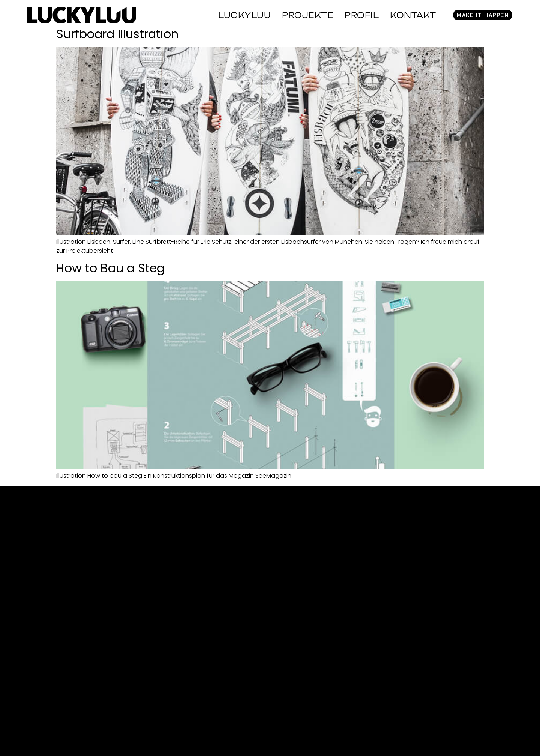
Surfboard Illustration (117, 34)
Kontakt (413, 15)
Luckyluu (244, 15)
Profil (362, 15)
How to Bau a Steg (110, 268)
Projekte (308, 15)
